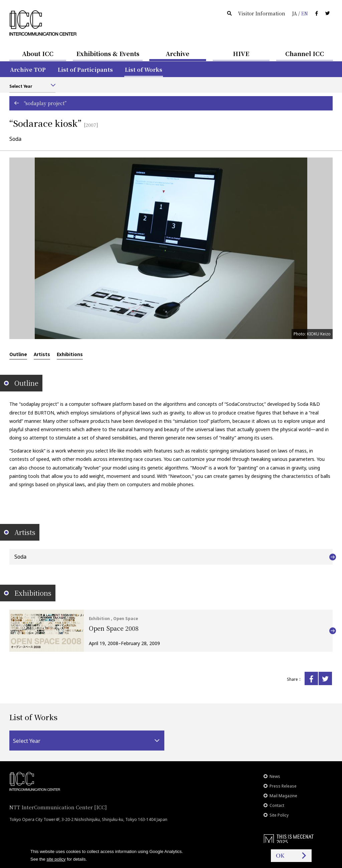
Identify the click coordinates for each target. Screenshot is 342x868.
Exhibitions (70, 354)
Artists (42, 354)
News (275, 776)
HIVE (241, 53)
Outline (18, 354)
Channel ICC (305, 53)
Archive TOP (28, 70)
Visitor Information (262, 13)
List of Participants (85, 70)
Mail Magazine (283, 796)
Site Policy (279, 815)
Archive (178, 53)
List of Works (144, 70)
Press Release (283, 786)
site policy (56, 859)
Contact (277, 805)
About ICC (38, 53)
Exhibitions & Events (108, 53)
